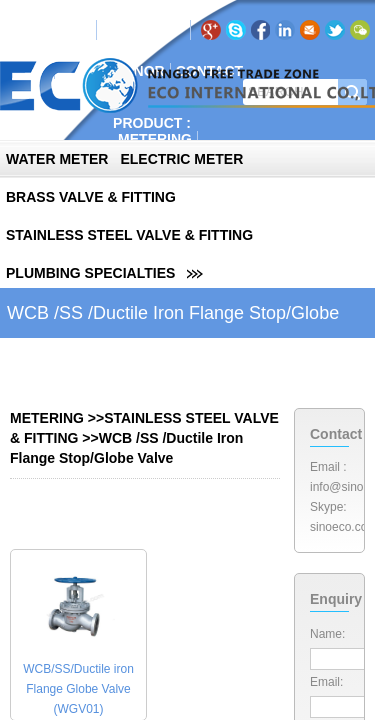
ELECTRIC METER (181, 159)
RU (142, 30)
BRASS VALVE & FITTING (91, 197)
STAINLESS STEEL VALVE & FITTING (129, 235)
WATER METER (57, 159)
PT (166, 30)
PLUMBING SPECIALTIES (90, 273)
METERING (155, 139)
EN (116, 30)
